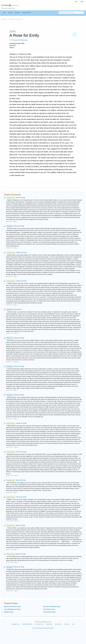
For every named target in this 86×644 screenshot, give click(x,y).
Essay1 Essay (9, 612)
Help (73, 624)
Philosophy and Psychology (16, 19)
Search (10, 13)
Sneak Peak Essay (49, 612)
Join (76, 2)
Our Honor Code (39, 624)
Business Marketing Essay (52, 607)
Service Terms (58, 624)
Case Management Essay (12, 609)
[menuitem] (76, 2)
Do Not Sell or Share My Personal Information (43, 628)
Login (82, 2)
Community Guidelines (27, 624)
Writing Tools (26, 13)
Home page (4, 19)
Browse (17, 13)
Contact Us (67, 624)
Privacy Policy (49, 624)
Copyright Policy (15, 624)
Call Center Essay (49, 609)
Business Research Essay (13, 607)
